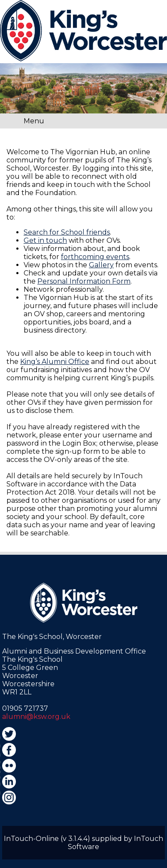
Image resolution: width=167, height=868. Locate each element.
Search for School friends (67, 232)
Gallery (101, 265)
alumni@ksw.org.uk (36, 717)
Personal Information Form (84, 281)
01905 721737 (25, 708)
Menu (34, 121)
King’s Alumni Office (55, 362)
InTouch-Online (31, 839)
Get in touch (45, 240)
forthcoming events (95, 257)
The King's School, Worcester (52, 637)
